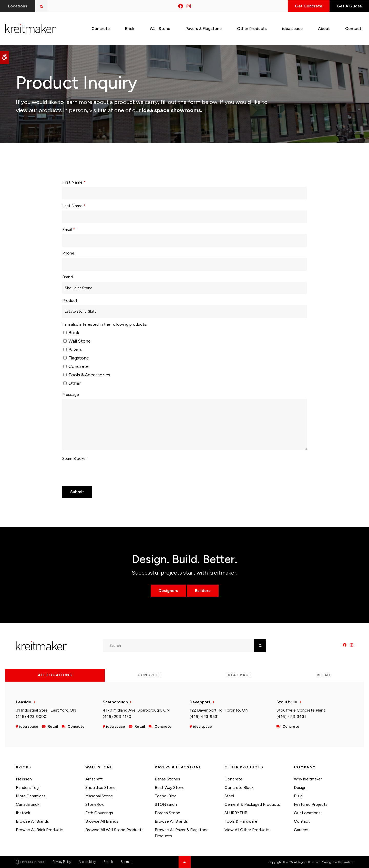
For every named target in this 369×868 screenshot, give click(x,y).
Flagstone (76, 358)
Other (72, 383)
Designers (168, 591)
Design (300, 787)
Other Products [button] (252, 28)
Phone (68, 253)
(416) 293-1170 (117, 717)
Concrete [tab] (149, 675)
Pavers (73, 350)
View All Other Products (247, 830)
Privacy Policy (62, 862)
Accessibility (87, 862)
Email (69, 230)
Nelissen (24, 779)
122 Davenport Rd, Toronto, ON (219, 710)
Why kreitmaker (308, 779)
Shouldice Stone (100, 787)
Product (70, 300)
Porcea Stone (167, 813)
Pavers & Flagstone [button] (204, 28)
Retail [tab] (324, 675)
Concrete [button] (101, 28)
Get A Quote (348, 6)
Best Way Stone (170, 787)
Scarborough (115, 702)
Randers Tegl (28, 787)
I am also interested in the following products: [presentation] (105, 324)
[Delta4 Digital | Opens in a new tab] (31, 862)
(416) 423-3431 (291, 717)
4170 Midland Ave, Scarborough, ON (136, 710)
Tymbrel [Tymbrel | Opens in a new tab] (347, 862)
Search (108, 862)
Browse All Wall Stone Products (114, 830)
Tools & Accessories (87, 375)
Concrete (76, 366)
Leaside (24, 702)
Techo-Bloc (166, 796)
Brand (68, 277)
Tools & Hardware (241, 821)
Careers (301, 830)
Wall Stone (77, 341)
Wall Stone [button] (160, 28)
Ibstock (23, 813)
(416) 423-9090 (31, 717)
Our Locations (307, 813)
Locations (18, 6)
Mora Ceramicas (31, 796)
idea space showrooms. (171, 110)
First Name (74, 182)
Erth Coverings (99, 813)
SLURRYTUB (236, 813)
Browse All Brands (32, 821)
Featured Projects (311, 804)
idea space (292, 28)
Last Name (74, 206)
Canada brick (28, 804)
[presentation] (101, 473)
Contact (302, 821)
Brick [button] (130, 28)
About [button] (324, 28)
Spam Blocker (75, 458)
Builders (203, 591)
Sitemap (126, 862)
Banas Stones (167, 779)
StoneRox (95, 804)
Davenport (200, 702)
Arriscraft (94, 779)
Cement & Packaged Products (252, 804)
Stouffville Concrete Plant (301, 710)
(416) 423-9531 (204, 717)
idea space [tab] (239, 675)
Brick (71, 333)
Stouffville (287, 702)
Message (71, 394)
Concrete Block (239, 787)
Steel (229, 796)
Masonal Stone (99, 796)
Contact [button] (353, 28)
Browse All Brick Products (40, 830)
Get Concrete (306, 6)
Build (298, 796)
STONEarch (166, 804)
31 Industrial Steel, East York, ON (46, 710)
